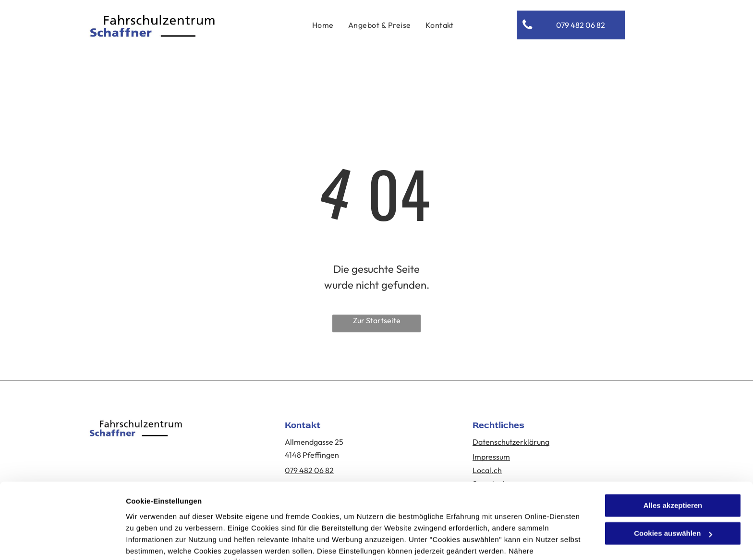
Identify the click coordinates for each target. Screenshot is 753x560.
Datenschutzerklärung (362, 515)
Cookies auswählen (160, 541)
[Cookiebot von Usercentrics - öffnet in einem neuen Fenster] (62, 541)
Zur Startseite (377, 320)
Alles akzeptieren (673, 457)
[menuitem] (323, 25)
